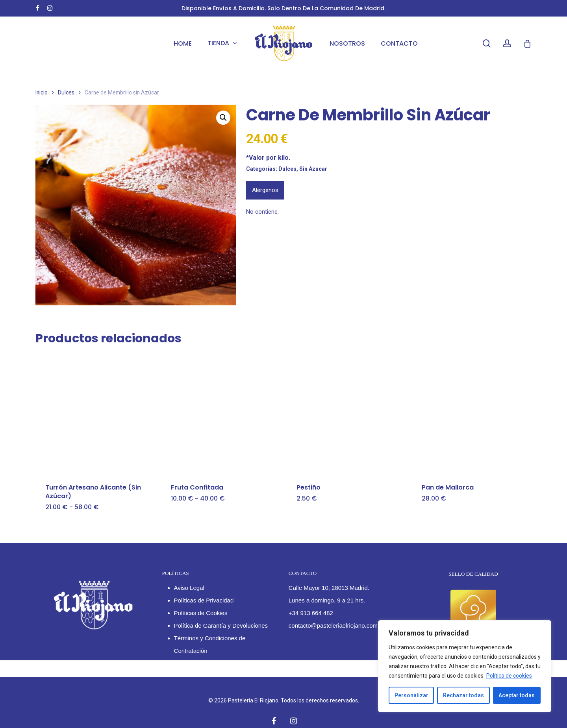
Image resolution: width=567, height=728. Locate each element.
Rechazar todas (463, 695)
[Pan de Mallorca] (471, 414)
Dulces (66, 92)
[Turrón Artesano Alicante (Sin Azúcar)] (95, 414)
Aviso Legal (189, 588)
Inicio (42, 92)
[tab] (265, 190)
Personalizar (411, 695)
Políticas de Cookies (201, 613)
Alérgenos (265, 190)
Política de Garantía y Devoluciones (221, 625)
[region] (465, 666)
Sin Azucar (313, 169)
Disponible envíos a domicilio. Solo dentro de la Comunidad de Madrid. (283, 8)
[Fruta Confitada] (220, 414)
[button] (223, 118)
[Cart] (527, 44)
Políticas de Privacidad (204, 600)
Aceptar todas (517, 695)
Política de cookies (509, 676)
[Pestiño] (346, 414)
